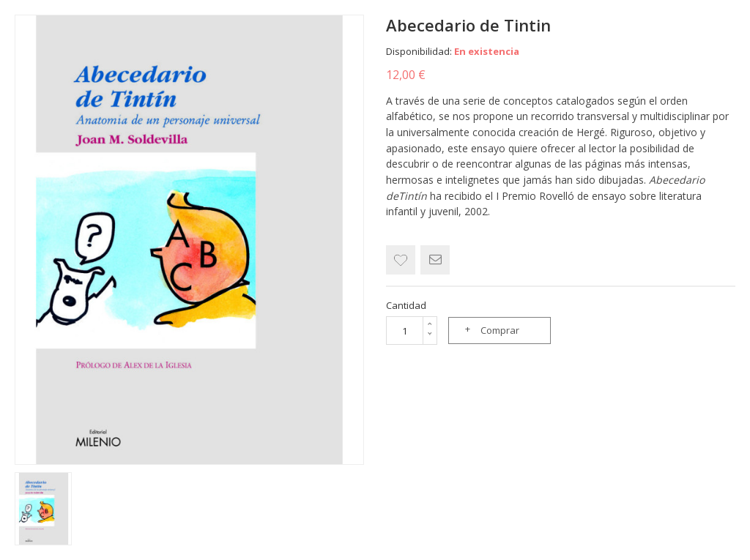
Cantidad (406, 305)
